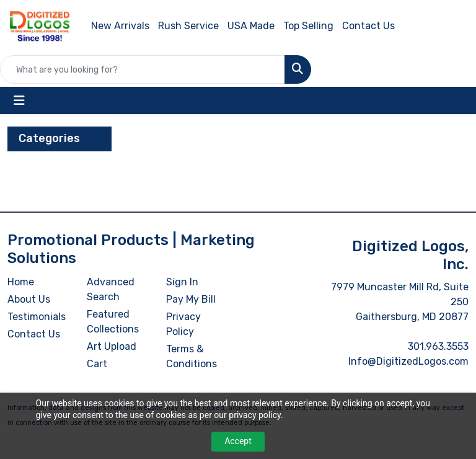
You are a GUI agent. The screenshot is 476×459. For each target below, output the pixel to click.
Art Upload (112, 346)
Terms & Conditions (192, 356)
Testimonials (37, 317)
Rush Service (188, 26)
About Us (29, 299)
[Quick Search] (143, 69)
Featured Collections (113, 322)
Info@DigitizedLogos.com (408, 361)
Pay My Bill (191, 299)
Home (21, 282)
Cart (97, 364)
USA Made (251, 26)
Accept (238, 441)
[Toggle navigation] (19, 100)
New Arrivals (120, 26)
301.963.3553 (438, 346)
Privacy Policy (183, 324)
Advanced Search (111, 289)
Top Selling (308, 26)
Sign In (182, 282)
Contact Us (368, 26)
